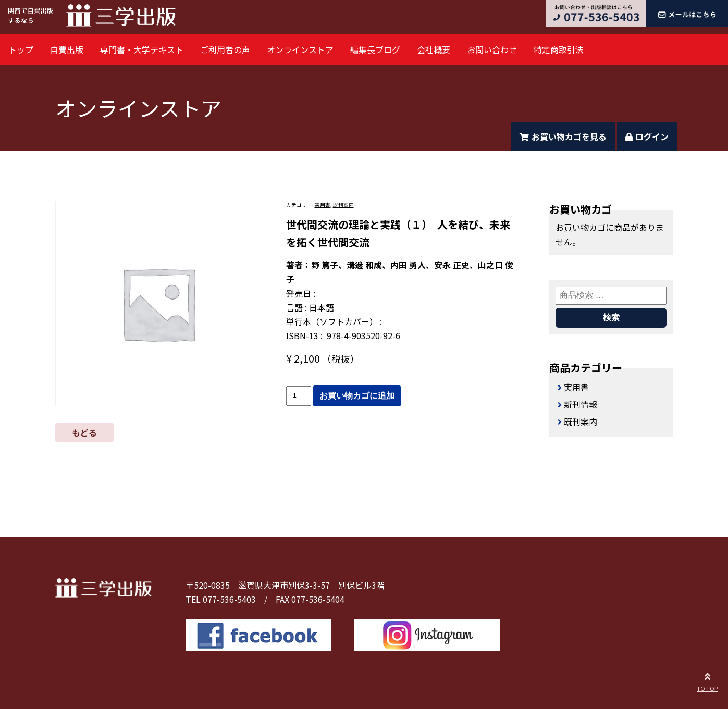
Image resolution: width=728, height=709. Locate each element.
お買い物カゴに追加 (357, 396)
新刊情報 (581, 404)
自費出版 (67, 49)
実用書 (323, 205)
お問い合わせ (492, 49)
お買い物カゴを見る (563, 136)
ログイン (647, 136)
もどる (84, 432)
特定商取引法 (559, 49)
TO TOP (707, 680)
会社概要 (434, 49)
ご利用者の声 (225, 49)
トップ (21, 49)
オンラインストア (300, 49)
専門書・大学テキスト (142, 49)
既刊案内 (343, 205)
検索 (611, 318)
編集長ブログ (375, 49)
